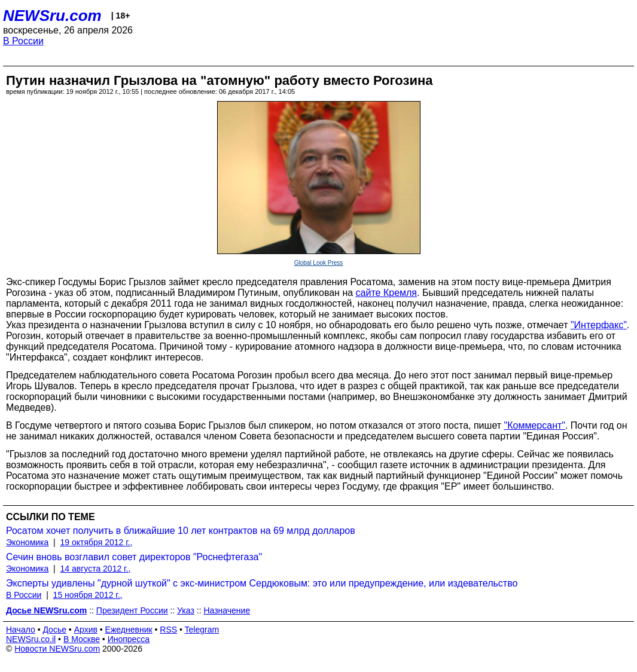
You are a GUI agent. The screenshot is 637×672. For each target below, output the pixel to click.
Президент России (132, 610)
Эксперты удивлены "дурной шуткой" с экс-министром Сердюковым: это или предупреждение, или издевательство (262, 583)
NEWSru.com (52, 16)
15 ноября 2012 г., (88, 595)
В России (23, 41)
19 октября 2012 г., (97, 542)
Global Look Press (319, 263)
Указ (186, 610)
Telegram (202, 630)
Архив (86, 630)
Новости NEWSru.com (57, 649)
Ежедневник (129, 630)
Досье (54, 630)
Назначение (227, 610)
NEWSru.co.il (31, 639)
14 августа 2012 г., (96, 569)
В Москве (82, 639)
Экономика (27, 542)
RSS (168, 630)
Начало (21, 630)
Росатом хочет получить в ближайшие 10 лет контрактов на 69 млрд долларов (181, 531)
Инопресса (129, 639)
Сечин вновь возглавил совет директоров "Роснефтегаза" (134, 557)
